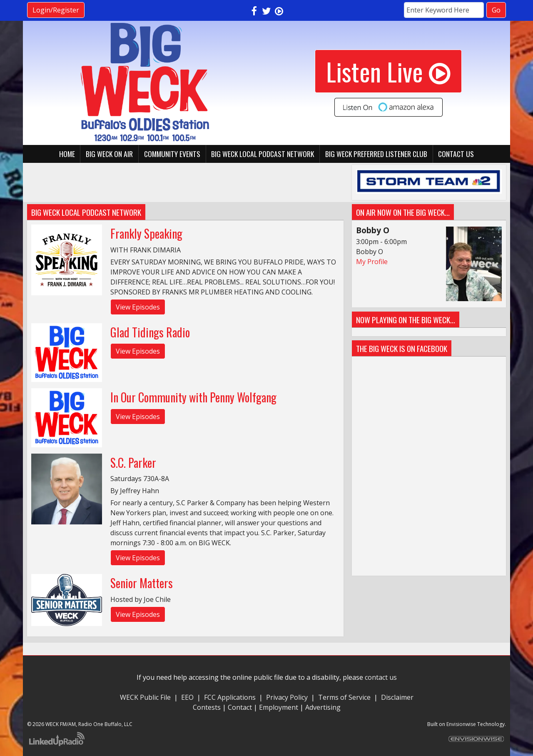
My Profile (372, 262)
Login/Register (56, 10)
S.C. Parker (133, 463)
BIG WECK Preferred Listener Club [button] (376, 154)
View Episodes (138, 307)
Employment (279, 707)
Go (496, 10)
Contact (240, 707)
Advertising (323, 707)
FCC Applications (230, 697)
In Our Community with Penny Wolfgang (193, 397)
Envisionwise (461, 724)
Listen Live (388, 71)
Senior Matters (142, 583)
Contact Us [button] (456, 154)
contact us (381, 677)
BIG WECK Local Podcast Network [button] (263, 154)
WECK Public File (145, 697)
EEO (187, 697)
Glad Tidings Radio (150, 332)
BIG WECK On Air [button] (109, 154)
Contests (207, 707)
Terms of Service (346, 697)
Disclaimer (397, 697)
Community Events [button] (172, 154)
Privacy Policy (287, 697)
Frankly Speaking (146, 233)
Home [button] (67, 154)
